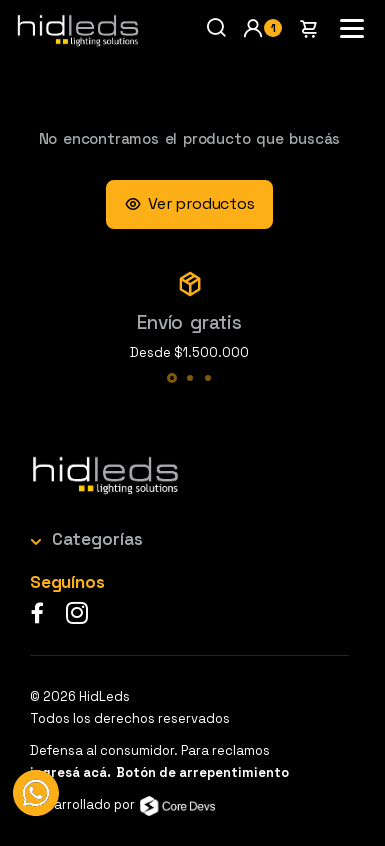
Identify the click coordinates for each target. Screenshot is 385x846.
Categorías (97, 539)
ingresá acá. (70, 772)
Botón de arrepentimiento (202, 772)
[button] (262, 28)
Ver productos (189, 204)
